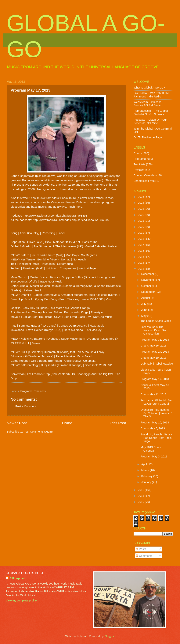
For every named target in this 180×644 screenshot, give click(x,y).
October (146, 286)
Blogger (109, 636)
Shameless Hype (144, 181)
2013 (141, 269)
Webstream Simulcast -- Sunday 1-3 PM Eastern (148, 104)
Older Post (117, 423)
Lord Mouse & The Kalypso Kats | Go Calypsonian (153, 330)
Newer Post (17, 423)
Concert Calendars (145, 175)
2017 (141, 245)
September (148, 292)
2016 (141, 251)
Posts (141, 549)
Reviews (139, 170)
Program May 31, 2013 (155, 340)
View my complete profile (21, 600)
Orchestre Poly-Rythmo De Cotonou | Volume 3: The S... (157, 413)
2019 (141, 233)
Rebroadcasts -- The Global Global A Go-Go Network (151, 112)
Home (67, 423)
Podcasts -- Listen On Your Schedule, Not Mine (150, 121)
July (144, 304)
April (144, 464)
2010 (141, 502)
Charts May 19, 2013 (154, 358)
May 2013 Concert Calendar (152, 449)
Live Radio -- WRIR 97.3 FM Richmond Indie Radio (151, 95)
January (146, 482)
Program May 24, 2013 (155, 352)
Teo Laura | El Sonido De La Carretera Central (156, 402)
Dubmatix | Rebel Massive (157, 364)
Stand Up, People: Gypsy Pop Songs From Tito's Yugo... (156, 438)
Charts (138, 153)
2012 (141, 490)
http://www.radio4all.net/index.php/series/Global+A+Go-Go (71, 220)
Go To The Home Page (148, 137)
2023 (141, 209)
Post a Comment (26, 406)
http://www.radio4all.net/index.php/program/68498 (55, 216)
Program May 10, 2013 (155, 422)
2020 (141, 227)
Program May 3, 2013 (154, 456)
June (145, 310)
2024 (141, 203)
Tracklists (40, 391)
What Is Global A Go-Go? (149, 88)
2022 (141, 215)
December (148, 274)
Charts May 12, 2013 (154, 394)
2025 (141, 197)
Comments (144, 556)
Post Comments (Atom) (38, 432)
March (145, 470)
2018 (141, 239)
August (146, 298)
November (148, 280)
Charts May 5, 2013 (153, 428)
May (144, 316)
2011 (141, 496)
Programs (27, 391)
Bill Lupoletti (18, 578)
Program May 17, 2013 (155, 379)
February (147, 476)
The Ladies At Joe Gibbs (156, 321)
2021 (141, 221)
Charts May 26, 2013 (154, 346)
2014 (141, 263)
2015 (141, 257)
